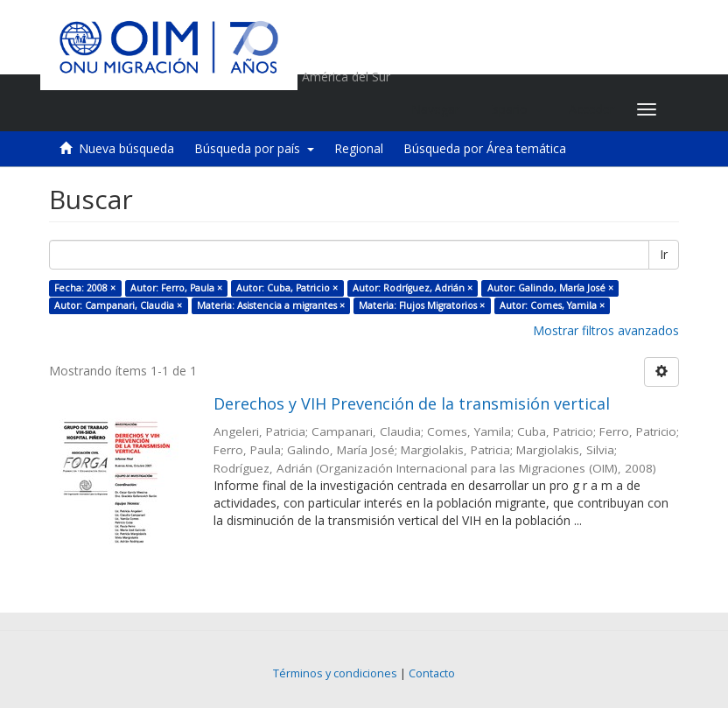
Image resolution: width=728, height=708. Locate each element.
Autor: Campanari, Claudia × (118, 305)
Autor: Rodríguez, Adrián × (413, 288)
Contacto (432, 673)
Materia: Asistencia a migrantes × (271, 305)
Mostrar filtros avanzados (606, 330)
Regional (359, 148)
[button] (514, 109)
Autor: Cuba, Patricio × (287, 288)
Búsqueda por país (254, 148)
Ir (664, 254)
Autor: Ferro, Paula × (176, 288)
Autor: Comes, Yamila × (552, 305)
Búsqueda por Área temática (485, 148)
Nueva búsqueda (126, 148)
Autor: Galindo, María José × (550, 288)
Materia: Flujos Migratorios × (422, 305)
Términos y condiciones (335, 673)
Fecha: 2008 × (85, 288)
